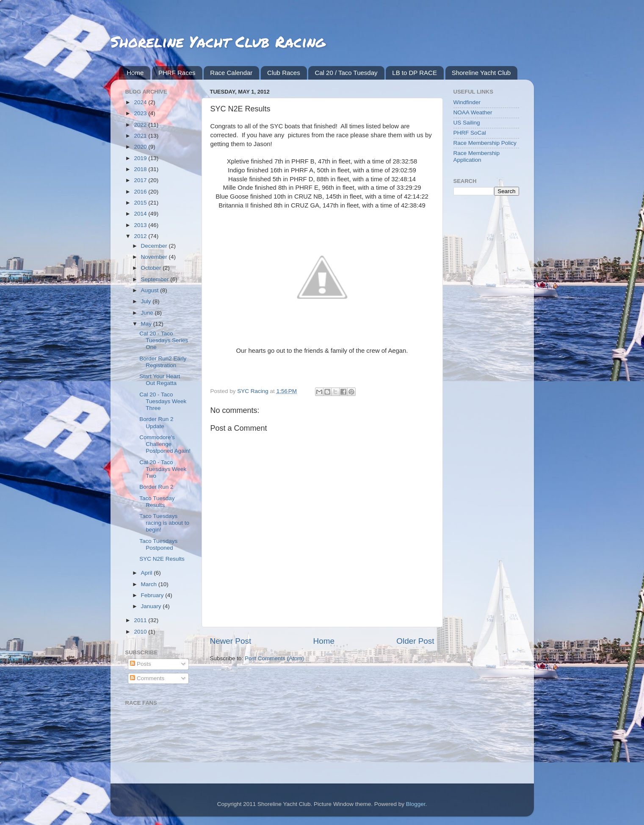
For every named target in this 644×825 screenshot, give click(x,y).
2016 (141, 192)
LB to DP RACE (415, 73)
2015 (141, 203)
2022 (141, 125)
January (152, 606)
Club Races (284, 73)
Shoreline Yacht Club (481, 73)
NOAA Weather (473, 112)
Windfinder (467, 102)
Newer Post (231, 641)
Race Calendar (231, 73)
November (155, 257)
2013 (141, 225)
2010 (141, 632)
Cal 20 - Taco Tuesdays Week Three (163, 401)
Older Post (415, 641)
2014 (141, 214)
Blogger (416, 804)
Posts (141, 664)
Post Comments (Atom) (274, 658)
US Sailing (467, 123)
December (155, 246)
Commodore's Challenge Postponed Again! (165, 444)
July (147, 301)
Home (135, 73)
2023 (141, 113)
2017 (141, 180)
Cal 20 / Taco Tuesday (346, 73)
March (150, 584)
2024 (141, 102)
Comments (147, 678)
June (148, 313)
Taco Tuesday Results (157, 502)
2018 (141, 169)
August (151, 290)
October (152, 268)
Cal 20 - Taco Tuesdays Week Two (163, 469)
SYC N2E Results (162, 559)
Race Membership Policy (485, 143)
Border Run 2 (156, 487)
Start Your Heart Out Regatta (160, 380)
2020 (141, 147)
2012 (141, 236)
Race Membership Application (477, 156)
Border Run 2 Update (156, 422)
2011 (141, 620)
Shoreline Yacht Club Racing (218, 41)
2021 (141, 136)
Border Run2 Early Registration (163, 362)
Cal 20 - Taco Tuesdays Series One (164, 340)
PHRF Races (177, 73)
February (153, 595)
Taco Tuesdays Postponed (158, 544)
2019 (141, 158)
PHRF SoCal (470, 133)
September (156, 279)
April (148, 573)
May (147, 324)
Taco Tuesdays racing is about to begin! (164, 523)
